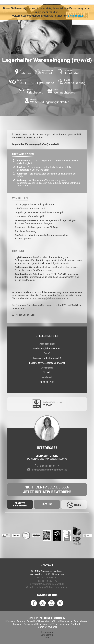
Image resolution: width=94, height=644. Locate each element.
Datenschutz (47, 635)
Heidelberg (64, 624)
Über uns (47, 504)
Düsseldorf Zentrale (15, 621)
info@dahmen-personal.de (51, 584)
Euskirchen (45, 621)
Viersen (84, 621)
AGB (47, 637)
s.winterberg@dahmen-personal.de (51, 298)
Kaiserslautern (44, 624)
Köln (54, 621)
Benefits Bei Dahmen (20, 504)
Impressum (47, 632)
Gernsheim (29, 624)
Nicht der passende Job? (47, 490)
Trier (55, 624)
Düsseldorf (32, 621)
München (53, 627)
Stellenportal (75, 16)
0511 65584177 (51, 466)
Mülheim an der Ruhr (68, 621)
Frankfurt (18, 624)
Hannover (42, 627)
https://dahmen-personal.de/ (54, 587)
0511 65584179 (49, 581)
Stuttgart (75, 624)
